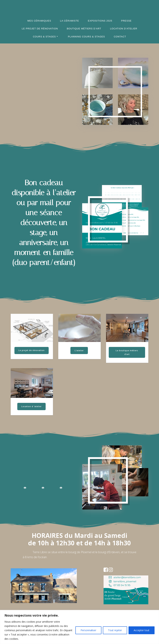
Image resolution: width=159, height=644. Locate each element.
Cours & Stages (44, 37)
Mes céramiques (39, 21)
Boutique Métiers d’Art (84, 29)
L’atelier (79, 350)
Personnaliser (88, 630)
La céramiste (70, 21)
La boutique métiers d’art (127, 352)
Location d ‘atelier (31, 406)
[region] (79, 627)
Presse (126, 21)
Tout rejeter (115, 630)
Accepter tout (142, 630)
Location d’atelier (124, 29)
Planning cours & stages (86, 37)
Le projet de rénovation (40, 29)
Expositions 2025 (100, 21)
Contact (120, 37)
